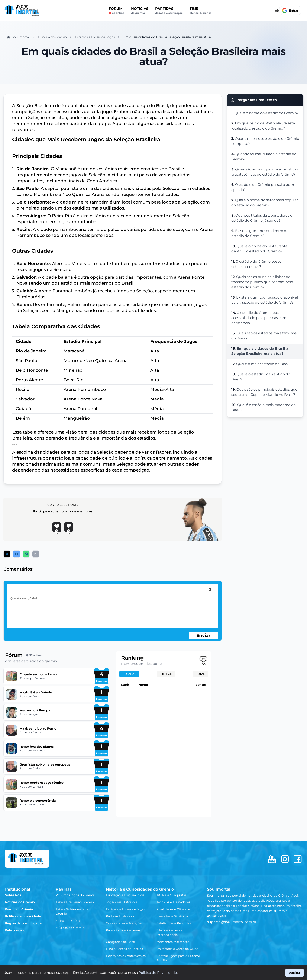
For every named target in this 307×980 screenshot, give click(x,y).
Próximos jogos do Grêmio (76, 895)
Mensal (166, 674)
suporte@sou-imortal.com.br (232, 922)
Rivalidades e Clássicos (173, 909)
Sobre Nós (13, 895)
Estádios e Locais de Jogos (126, 909)
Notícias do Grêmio (20, 902)
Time (200, 11)
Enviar (203, 635)
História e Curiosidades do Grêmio (140, 889)
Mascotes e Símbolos (172, 916)
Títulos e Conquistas (172, 895)
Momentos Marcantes (173, 942)
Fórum (117, 11)
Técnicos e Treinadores (173, 902)
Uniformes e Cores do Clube (177, 949)
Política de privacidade (23, 916)
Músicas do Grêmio (70, 928)
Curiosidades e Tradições (124, 923)
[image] (210, 590)
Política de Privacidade (158, 973)
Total (200, 674)
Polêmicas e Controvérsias (126, 956)
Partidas (169, 11)
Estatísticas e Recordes (174, 923)
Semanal (129, 674)
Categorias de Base (120, 942)
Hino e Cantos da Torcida (125, 949)
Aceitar (295, 973)
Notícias (140, 11)
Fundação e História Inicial (126, 895)
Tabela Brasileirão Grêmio (75, 902)
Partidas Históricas (120, 916)
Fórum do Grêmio (19, 909)
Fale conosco (15, 930)
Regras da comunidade (23, 923)
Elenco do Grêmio (69, 921)
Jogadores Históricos (122, 902)
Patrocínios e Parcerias (123, 930)
